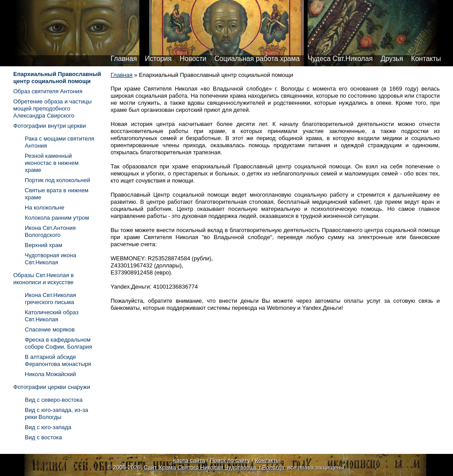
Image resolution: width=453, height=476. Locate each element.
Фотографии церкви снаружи (52, 387)
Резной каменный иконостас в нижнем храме (52, 163)
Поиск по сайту (230, 460)
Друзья (392, 59)
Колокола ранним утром (57, 218)
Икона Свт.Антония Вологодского (50, 231)
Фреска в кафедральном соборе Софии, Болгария (58, 343)
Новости (193, 59)
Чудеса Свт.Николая (340, 59)
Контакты (426, 59)
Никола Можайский (50, 374)
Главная (124, 59)
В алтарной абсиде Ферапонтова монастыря (58, 360)
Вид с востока (43, 437)
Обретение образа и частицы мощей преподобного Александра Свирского (52, 109)
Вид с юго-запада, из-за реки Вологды (56, 413)
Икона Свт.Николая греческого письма (50, 299)
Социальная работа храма (257, 59)
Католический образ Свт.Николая (52, 316)
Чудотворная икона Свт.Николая (50, 259)
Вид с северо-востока (54, 400)
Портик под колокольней (58, 180)
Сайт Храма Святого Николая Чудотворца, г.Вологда (214, 467)
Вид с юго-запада (48, 427)
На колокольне (45, 208)
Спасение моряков (50, 329)
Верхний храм (44, 245)
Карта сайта (189, 460)
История (158, 59)
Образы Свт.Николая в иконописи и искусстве (44, 279)
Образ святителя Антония (48, 91)
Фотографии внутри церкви (50, 126)
